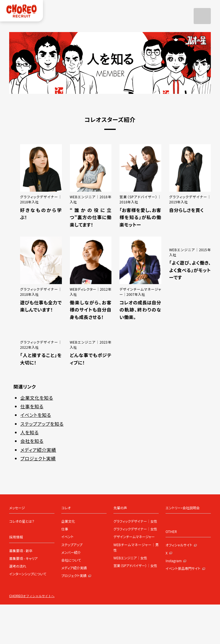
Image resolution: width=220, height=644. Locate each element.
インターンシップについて (28, 574)
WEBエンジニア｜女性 (130, 558)
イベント (67, 537)
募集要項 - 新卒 (21, 551)
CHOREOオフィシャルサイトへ (32, 596)
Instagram (176, 561)
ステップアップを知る (42, 424)
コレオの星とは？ (22, 521)
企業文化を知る (37, 398)
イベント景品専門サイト (185, 568)
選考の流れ (18, 566)
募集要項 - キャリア (23, 558)
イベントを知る (36, 415)
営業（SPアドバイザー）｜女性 (135, 565)
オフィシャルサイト (181, 545)
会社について (71, 560)
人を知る (30, 432)
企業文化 (68, 521)
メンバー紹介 (71, 552)
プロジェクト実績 (38, 458)
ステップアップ (72, 545)
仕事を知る (32, 406)
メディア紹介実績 (38, 450)
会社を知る (32, 441)
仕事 (65, 529)
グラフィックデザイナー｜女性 (135, 521)
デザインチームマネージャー (134, 537)
